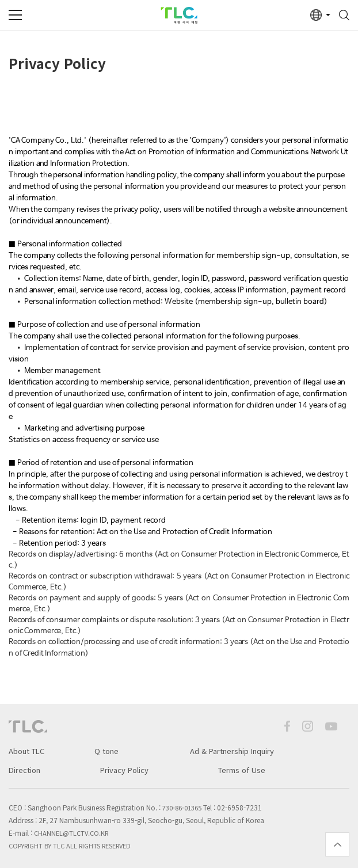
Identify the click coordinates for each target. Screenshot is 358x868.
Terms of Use (242, 770)
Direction (24, 770)
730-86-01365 (182, 808)
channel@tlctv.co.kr (71, 833)
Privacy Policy (124, 770)
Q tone (106, 751)
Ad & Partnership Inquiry (232, 751)
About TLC (26, 751)
